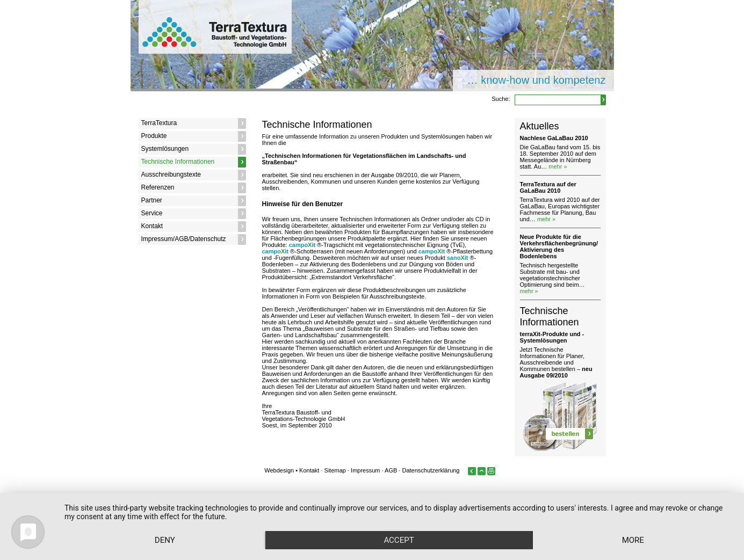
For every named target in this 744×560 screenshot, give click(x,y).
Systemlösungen (165, 149)
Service (152, 213)
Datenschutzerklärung (431, 470)
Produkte (154, 136)
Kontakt (152, 226)
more (633, 540)
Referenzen (158, 187)
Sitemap (335, 470)
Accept (399, 540)
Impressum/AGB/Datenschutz (184, 239)
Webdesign (279, 470)
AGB (391, 470)
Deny (165, 540)
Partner (152, 200)
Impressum (365, 470)
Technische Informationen (178, 162)
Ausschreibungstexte (171, 174)
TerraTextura (159, 123)
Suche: (501, 99)
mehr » (558, 166)
